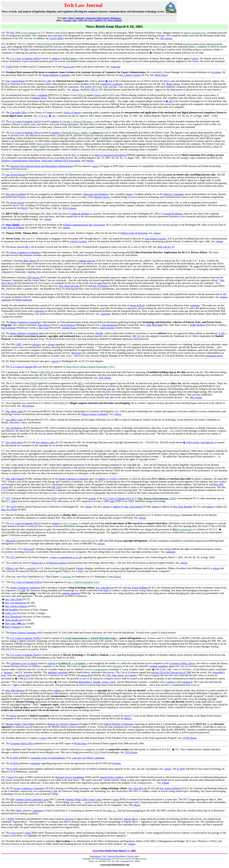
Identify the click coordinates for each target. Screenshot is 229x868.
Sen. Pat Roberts (14, 428)
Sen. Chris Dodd (13, 599)
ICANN (14, 758)
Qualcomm (47, 161)
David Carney (106, 859)
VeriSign (116, 763)
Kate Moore (44, 325)
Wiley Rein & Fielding (13, 228)
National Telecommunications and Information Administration (41, 166)
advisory (37, 344)
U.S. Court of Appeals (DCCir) (118, 498)
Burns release (173, 84)
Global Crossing (78, 241)
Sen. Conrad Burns (15, 81)
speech (55, 361)
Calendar (80, 18)
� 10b (169, 101)
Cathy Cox (10, 613)
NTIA (110, 20)
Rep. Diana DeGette (69, 286)
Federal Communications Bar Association (84, 225)
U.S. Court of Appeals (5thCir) (26, 523)
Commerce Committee (111, 84)
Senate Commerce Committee (25, 588)
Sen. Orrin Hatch (14, 442)
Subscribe (91, 18)
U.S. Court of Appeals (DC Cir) (26, 367)
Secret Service (17, 202)
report (95, 166)
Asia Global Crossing (155, 239)
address (102, 479)
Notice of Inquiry (72, 112)
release (75, 90)
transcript (115, 67)
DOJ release (105, 378)
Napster (80, 568)
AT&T (14, 501)
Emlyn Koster (107, 328)
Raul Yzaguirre (13, 627)
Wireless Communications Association (21, 161)
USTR (9, 67)
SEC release (166, 38)
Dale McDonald (155, 325)
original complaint (159, 666)
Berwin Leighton (58, 563)
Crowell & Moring (173, 214)
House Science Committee (95, 414)
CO (105, 20)
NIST (106, 590)
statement (39, 311)
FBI (12, 799)
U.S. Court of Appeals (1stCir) (26, 121)
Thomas (67, 20)
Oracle (98, 95)
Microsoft (76, 353)
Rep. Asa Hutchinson (16, 603)
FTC (12, 557)
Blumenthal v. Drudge (90, 682)
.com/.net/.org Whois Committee (88, 758)
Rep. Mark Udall (14, 411)
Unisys (195, 58)
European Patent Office (22, 743)
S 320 (222, 333)
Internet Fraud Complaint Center (33, 799)
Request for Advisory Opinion (63, 724)
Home (71, 18)
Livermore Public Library (182, 663)
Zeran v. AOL (109, 682)
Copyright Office (19, 112)
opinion (56, 58)
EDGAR (118, 20)
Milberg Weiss (39, 98)
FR (86, 20)
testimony (195, 305)
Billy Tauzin (30, 261)
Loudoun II (187, 682)
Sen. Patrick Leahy (45, 442)
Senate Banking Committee (56, 75)
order (112, 501)
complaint (43, 95)
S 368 (22, 590)
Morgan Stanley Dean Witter (20, 724)
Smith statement (24, 300)
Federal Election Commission (118, 724)
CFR (81, 20)
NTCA (94, 90)
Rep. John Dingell (15, 479)
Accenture (216, 72)
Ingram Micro (131, 819)
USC (75, 20)
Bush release (161, 75)
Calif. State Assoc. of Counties (121, 675)
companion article (214, 356)
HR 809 (99, 333)
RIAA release (70, 208)
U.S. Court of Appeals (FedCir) (27, 582)
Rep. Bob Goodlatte (16, 194)
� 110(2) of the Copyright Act (198, 442)
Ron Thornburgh (13, 617)
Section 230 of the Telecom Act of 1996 (171, 672)
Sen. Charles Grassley (130, 75)
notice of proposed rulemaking (110, 155)
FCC (91, 20)
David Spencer (68, 325)
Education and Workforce (96, 194)
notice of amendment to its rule (67, 557)
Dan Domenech (110, 325)
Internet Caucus (102, 197)
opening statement (71, 593)
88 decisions (80, 743)
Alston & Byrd (137, 305)
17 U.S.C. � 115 (47, 116)
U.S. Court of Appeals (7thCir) (26, 133)
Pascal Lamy (69, 67)
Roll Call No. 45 (166, 247)
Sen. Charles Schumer (16, 606)
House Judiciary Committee (24, 333)
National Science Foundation (70, 777)
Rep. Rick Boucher (183, 507)
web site (111, 389)
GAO (13, 833)
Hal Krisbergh (8, 328)
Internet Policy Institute (112, 777)
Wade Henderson (14, 620)
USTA (88, 87)
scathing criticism (86, 261)
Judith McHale (197, 325)
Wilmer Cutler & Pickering (134, 233)
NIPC (19, 344)
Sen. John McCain (105, 588)
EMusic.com (12, 568)
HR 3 (27, 247)
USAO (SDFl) (57, 38)
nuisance (8, 672)
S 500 (48, 81)
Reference (116, 18)
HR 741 (136, 336)
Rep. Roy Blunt (9, 509)
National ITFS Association (67, 161)
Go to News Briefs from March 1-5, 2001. (114, 851)
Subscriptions (95, 856)
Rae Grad (44, 328)
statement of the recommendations (48, 758)
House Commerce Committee (25, 252)
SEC (12, 33)
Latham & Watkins (80, 214)
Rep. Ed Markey (101, 286)
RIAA (24, 208)
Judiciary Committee (174, 194)
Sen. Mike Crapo (14, 420)
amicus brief (24, 675)
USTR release (190, 738)
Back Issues (103, 18)
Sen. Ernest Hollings (137, 588)
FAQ (104, 856)
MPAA (128, 718)
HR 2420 (57, 487)
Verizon (90, 161)
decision (69, 819)
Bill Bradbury (12, 610)
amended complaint (58, 672)
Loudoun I (171, 682)
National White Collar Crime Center (84, 799)
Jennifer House (69, 328)
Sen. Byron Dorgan (15, 175)
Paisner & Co (38, 563)
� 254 (109, 81)
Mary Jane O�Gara (15, 623)
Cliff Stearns (33, 277)
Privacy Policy (133, 856)
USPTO (98, 20)
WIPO (11, 819)
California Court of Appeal (24, 663)
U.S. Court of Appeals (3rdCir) (26, 58)
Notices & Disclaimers (117, 856)
